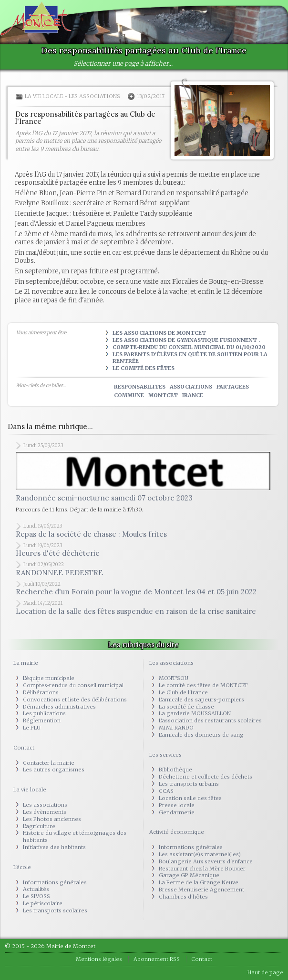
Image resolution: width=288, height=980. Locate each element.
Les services (165, 755)
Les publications (44, 713)
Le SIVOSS (36, 896)
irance (193, 395)
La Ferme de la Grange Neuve (199, 882)
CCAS (166, 791)
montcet (163, 395)
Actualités (36, 889)
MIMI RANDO (176, 728)
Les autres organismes (54, 770)
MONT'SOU (174, 678)
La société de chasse (186, 707)
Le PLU (32, 728)
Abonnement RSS (157, 959)
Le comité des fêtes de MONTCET (203, 685)
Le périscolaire (43, 903)
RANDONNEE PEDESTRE (59, 573)
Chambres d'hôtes (183, 897)
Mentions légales (99, 959)
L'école (22, 867)
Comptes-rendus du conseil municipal (73, 685)
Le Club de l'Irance (183, 692)
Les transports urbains (189, 784)
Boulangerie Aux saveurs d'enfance (206, 861)
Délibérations (41, 692)
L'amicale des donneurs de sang (201, 735)
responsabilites (140, 387)
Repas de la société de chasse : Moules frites (91, 534)
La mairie (26, 663)
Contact (24, 748)
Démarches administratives (59, 707)
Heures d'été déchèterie (58, 553)
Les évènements (45, 812)
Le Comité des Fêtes (144, 368)
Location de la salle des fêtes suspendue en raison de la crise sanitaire (136, 611)
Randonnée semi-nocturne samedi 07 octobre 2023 (104, 498)
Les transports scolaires (55, 910)
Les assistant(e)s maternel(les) (200, 854)
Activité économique (177, 832)
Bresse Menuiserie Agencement (201, 890)
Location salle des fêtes (190, 798)
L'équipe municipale (49, 678)
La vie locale (44, 96)
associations (191, 387)
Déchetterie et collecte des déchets (206, 777)
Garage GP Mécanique (189, 875)
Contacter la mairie (49, 763)
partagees (233, 387)
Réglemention (42, 720)
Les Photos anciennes (52, 819)
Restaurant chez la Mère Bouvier (202, 869)
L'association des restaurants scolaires (210, 720)
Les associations (94, 96)
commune (129, 395)
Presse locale (177, 805)
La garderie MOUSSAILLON (195, 713)
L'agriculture (39, 826)
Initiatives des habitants (54, 847)
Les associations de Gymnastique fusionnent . (186, 340)
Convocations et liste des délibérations (75, 700)
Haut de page (265, 972)
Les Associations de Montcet (159, 333)
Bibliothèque (175, 770)
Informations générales (55, 882)
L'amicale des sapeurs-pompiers (201, 700)
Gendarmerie (177, 812)
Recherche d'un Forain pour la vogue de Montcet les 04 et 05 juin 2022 (136, 592)
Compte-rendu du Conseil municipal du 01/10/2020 (189, 347)
